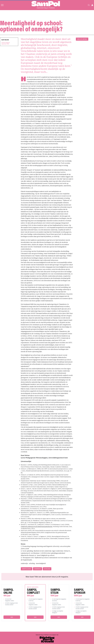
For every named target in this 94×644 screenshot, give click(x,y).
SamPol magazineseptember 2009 (6, 43)
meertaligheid (27, 569)
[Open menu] (2, 5)
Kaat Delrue (5, 40)
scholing (47, 569)
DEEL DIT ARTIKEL (82, 39)
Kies (12, 617)
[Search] (89, 5)
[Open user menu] (92, 5)
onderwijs (38, 569)
